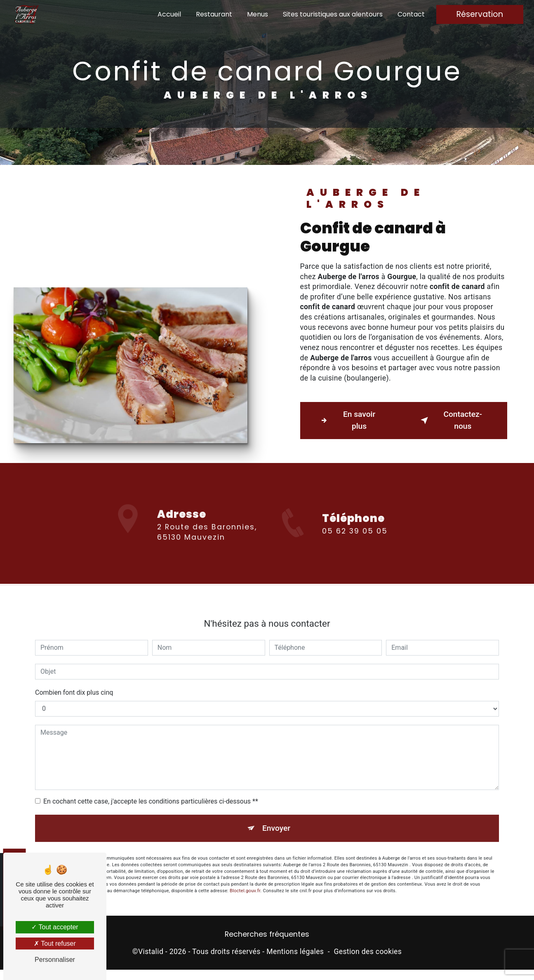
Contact (411, 14)
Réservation (480, 14)
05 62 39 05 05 (355, 543)
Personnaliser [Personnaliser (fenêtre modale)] (55, 960)
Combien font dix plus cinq (74, 680)
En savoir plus (346, 420)
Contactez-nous (450, 420)
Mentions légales (295, 952)
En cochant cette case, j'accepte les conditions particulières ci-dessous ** (151, 789)
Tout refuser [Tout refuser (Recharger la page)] (55, 944)
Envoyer (276, 816)
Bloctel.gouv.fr (245, 879)
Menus (258, 14)
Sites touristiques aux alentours (333, 14)
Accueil (169, 14)
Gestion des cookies (368, 952)
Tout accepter (55, 927)
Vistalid (151, 952)
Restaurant (214, 14)
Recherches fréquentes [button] (267, 934)
